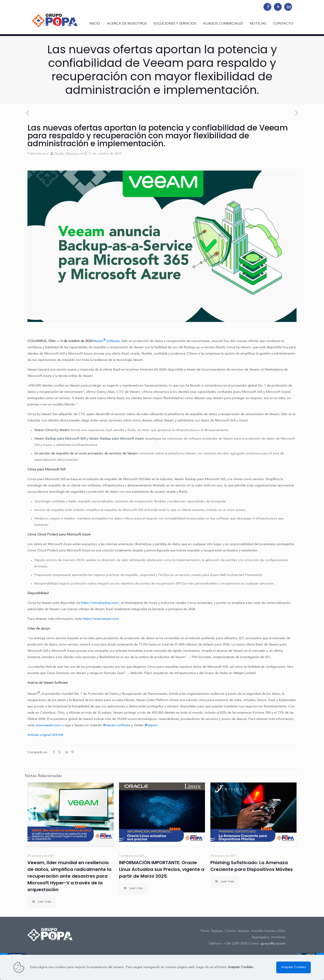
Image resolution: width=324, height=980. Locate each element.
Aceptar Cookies (294, 967)
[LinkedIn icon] (288, 7)
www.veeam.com (48, 725)
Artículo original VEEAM (45, 735)
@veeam (151, 725)
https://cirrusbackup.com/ (100, 603)
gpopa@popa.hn (273, 944)
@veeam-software (117, 725)
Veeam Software (106, 341)
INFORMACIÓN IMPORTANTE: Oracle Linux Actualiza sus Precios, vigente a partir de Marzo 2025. (162, 869)
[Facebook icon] (267, 7)
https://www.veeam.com (101, 619)
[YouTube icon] (278, 7)
